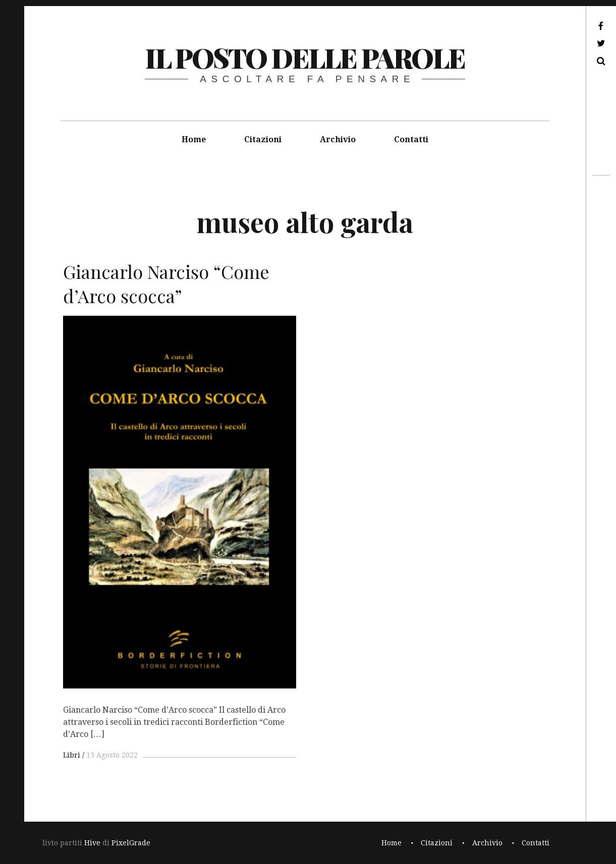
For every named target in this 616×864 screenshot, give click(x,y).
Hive (92, 843)
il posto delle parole (305, 57)
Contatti (411, 139)
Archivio (338, 139)
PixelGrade (131, 843)
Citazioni (263, 139)
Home (194, 139)
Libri (72, 755)
